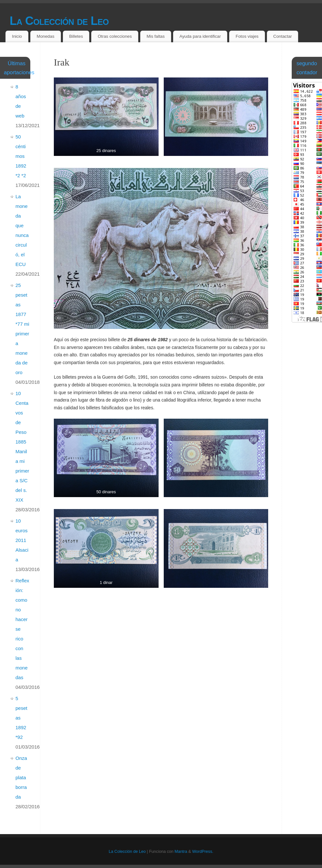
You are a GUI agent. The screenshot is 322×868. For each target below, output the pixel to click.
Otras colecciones (115, 36)
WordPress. (203, 852)
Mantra (181, 852)
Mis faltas (156, 36)
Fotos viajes (247, 36)
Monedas (46, 36)
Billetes (76, 36)
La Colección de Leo (59, 21)
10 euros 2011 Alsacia (22, 540)
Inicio (17, 36)
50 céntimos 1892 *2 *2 (21, 156)
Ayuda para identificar (200, 36)
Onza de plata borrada (21, 777)
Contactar (283, 36)
